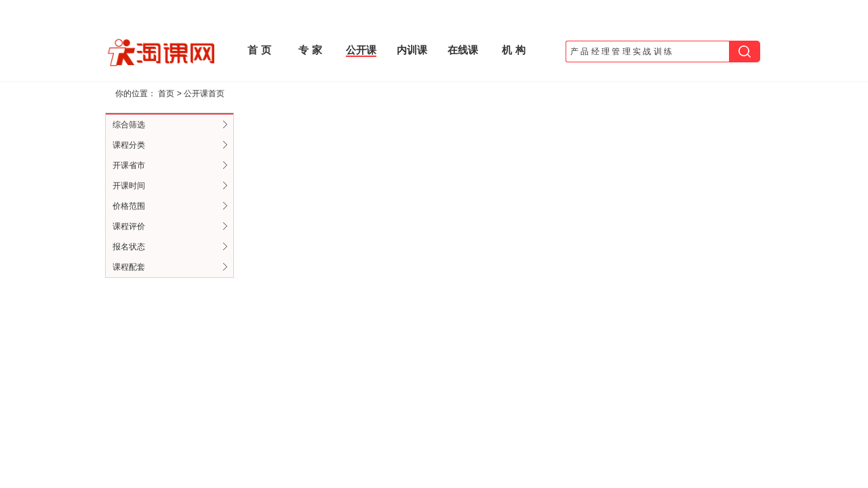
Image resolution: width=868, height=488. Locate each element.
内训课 (412, 50)
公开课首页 (204, 94)
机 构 (513, 50)
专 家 (310, 50)
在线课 (463, 50)
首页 (166, 94)
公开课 (361, 50)
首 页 (259, 50)
